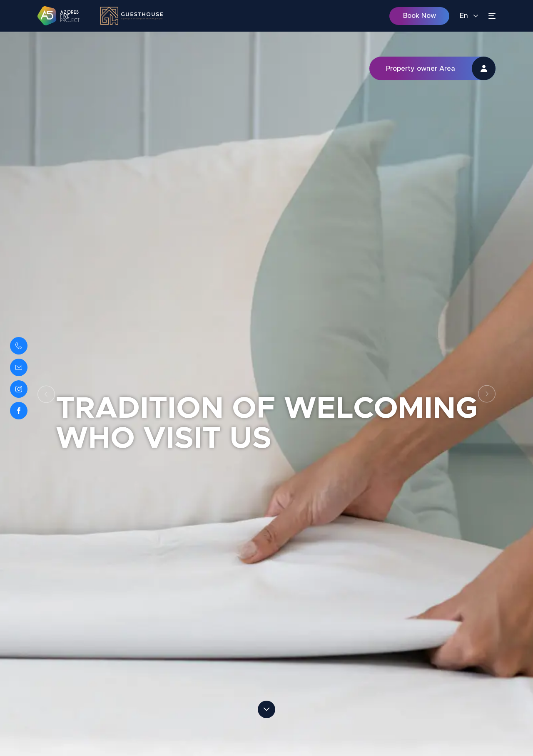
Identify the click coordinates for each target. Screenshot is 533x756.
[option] (266, 394)
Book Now (420, 16)
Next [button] (487, 394)
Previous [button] (46, 394)
